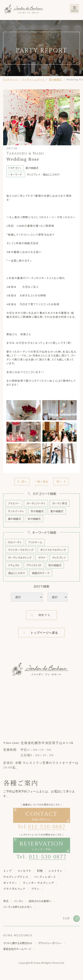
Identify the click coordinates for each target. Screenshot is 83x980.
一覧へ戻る (41, 481)
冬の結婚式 (37, 511)
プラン (35, 889)
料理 (40, 871)
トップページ (10, 79)
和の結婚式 (55, 565)
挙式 (6, 901)
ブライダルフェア (14, 889)
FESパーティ (15, 542)
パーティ (19, 901)
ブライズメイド (34, 565)
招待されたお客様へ (40, 901)
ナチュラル (14, 565)
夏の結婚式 (56, 79)
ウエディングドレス (16, 877)
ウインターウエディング (21, 550)
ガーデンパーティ (36, 503)
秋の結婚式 (34, 519)
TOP (66, 919)
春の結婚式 (14, 519)
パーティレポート (45, 877)
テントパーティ (16, 511)
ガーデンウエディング (20, 558)
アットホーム (35, 542)
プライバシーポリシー (50, 943)
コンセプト (24, 871)
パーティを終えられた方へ (18, 907)
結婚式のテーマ (41, 573)
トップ (7, 871)
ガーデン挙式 (60, 503)
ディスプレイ (59, 558)
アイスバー (14, 503)
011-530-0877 (48, 856)
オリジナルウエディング (53, 550)
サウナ (42, 558)
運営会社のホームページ (17, 949)
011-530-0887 (47, 826)
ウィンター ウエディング (38, 883)
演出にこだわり (17, 573)
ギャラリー (10, 883)
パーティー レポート (33, 79)
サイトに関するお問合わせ (18, 943)
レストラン (55, 871)
